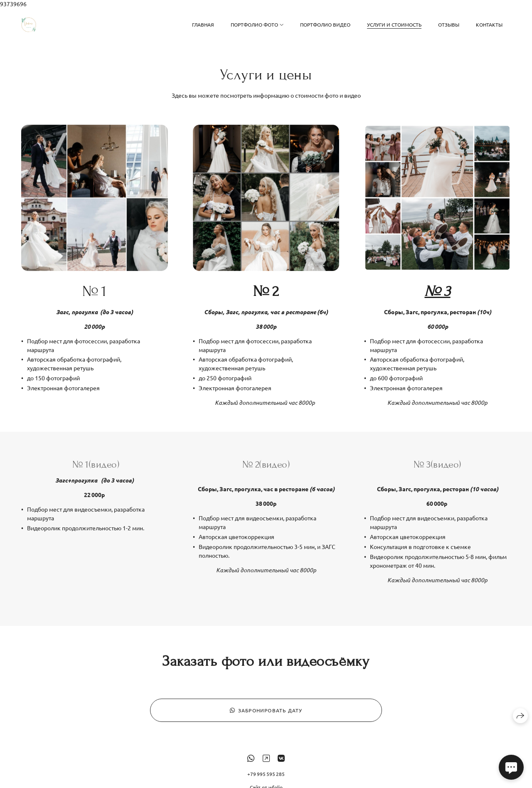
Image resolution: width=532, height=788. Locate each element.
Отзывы (449, 25)
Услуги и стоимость (394, 25)
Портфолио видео (325, 25)
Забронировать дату (266, 715)
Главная (203, 25)
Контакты (489, 25)
